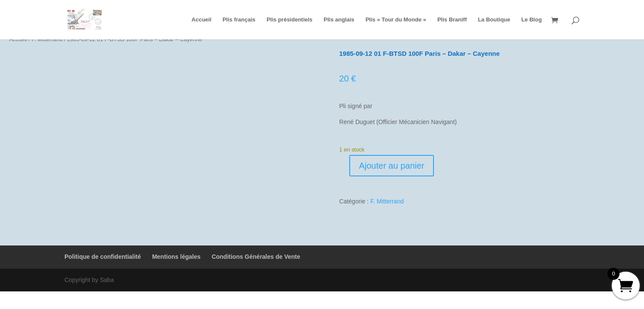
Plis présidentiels (289, 20)
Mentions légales (176, 257)
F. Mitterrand (387, 201)
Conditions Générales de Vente (256, 257)
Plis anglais (339, 20)
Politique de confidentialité (103, 257)
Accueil (201, 20)
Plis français (239, 20)
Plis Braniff (452, 20)
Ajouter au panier (391, 166)
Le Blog (531, 20)
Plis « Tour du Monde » (396, 20)
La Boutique (494, 20)
